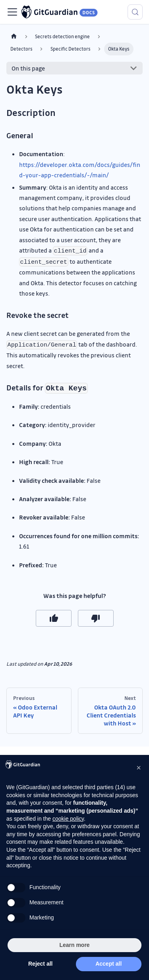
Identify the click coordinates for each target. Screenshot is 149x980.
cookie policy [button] (68, 819)
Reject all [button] (40, 964)
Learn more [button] (74, 945)
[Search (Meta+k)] (135, 12)
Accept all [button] (108, 964)
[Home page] (14, 36)
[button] (139, 768)
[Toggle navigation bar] (12, 12)
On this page (28, 68)
